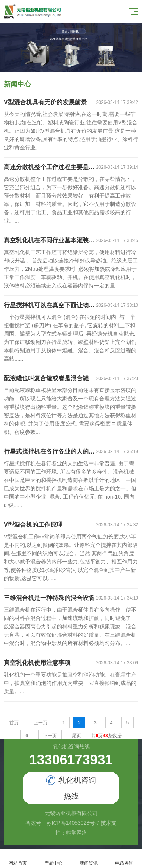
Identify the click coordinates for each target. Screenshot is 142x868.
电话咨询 (124, 859)
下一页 (50, 736)
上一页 (41, 723)
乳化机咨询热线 (71, 788)
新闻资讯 (89, 859)
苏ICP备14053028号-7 (73, 823)
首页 (14, 723)
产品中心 (53, 859)
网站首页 (18, 859)
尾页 (76, 736)
